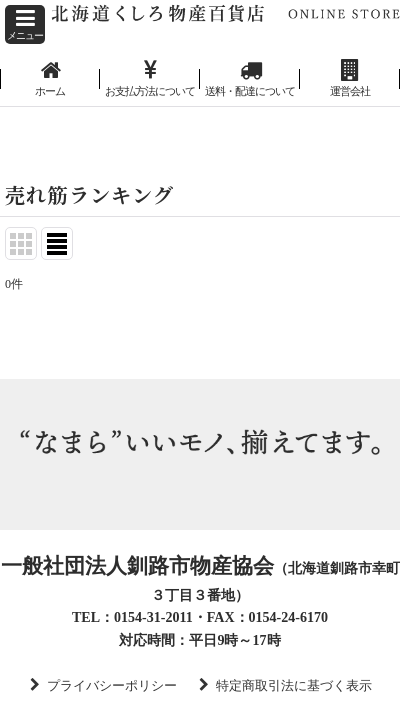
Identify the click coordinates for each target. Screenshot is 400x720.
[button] (25, 24)
